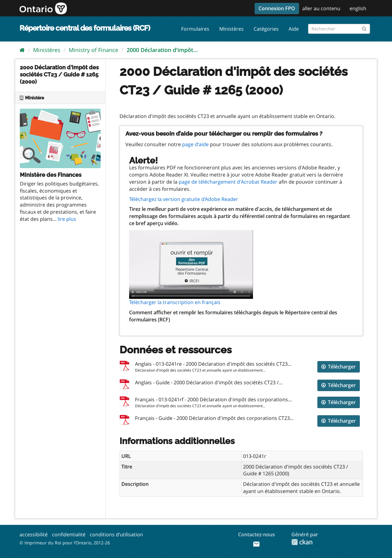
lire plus (67, 219)
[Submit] (364, 28)
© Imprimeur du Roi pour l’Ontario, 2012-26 (65, 543)
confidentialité (69, 534)
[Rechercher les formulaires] (339, 29)
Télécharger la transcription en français (175, 302)
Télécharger (339, 367)
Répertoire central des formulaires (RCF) (85, 28)
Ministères (231, 29)
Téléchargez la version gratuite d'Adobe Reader (184, 199)
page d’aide (195, 144)
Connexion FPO (277, 8)
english (358, 8)
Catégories (266, 29)
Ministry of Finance (94, 50)
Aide (294, 29)
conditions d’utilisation (116, 534)
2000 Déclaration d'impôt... (162, 50)
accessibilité (34, 534)
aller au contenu (321, 8)
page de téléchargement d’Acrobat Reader (228, 182)
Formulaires (195, 29)
